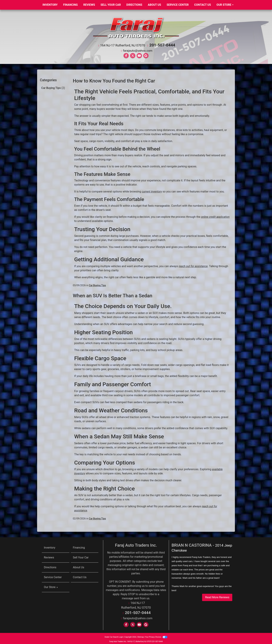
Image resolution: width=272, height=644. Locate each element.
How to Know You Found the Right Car (114, 80)
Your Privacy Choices (156, 635)
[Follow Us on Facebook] (126, 55)
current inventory (152, 191)
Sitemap (141, 635)
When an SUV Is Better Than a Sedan (113, 295)
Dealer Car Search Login (114, 635)
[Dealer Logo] (136, 27)
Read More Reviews (217, 596)
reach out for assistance (193, 265)
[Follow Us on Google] (146, 55)
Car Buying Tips (53, 87)
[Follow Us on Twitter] (133, 55)
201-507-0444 (162, 45)
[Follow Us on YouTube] (139, 55)
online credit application (215, 216)
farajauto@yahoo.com (138, 50)
